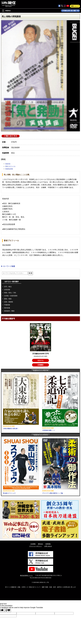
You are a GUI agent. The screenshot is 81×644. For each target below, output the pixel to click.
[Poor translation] (8, 610)
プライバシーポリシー (35, 546)
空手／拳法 (8, 287)
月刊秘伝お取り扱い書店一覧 (70, 11)
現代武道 (7, 308)
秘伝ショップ (75, 6)
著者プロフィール (10, 166)
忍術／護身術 (9, 302)
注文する (40, 360)
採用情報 (48, 544)
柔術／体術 (8, 299)
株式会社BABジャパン (26, 575)
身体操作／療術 (9, 311)
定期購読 (40, 365)
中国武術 (7, 305)
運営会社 (40, 544)
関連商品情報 (9, 169)
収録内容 (8, 164)
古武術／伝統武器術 (11, 296)
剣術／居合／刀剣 (10, 293)
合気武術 (7, 290)
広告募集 (33, 544)
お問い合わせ (48, 546)
